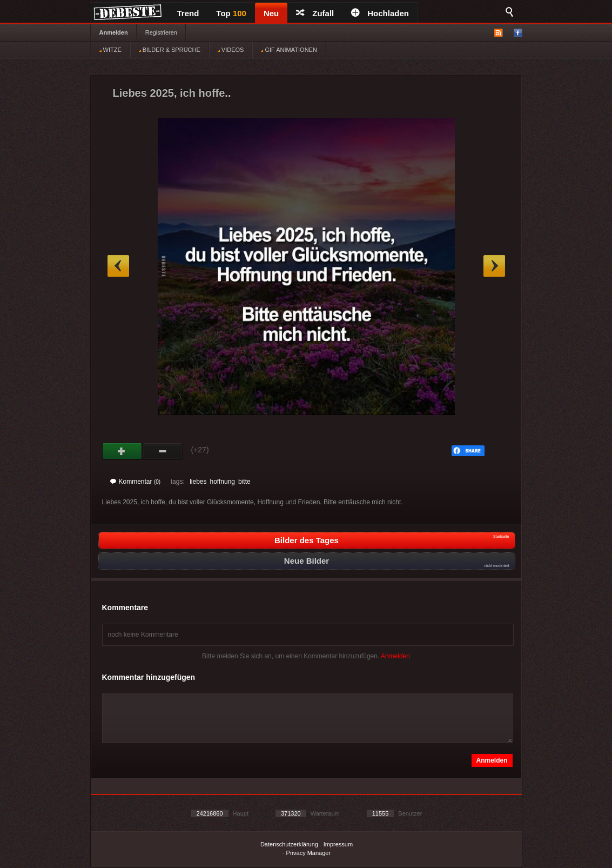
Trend (188, 13)
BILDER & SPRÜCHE (170, 50)
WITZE (110, 50)
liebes (198, 482)
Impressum (338, 844)
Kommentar (136, 482)
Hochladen (380, 13)
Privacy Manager (309, 853)
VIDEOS (231, 50)
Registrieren (161, 32)
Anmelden (114, 32)
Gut (122, 451)
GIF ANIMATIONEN (289, 50)
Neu (271, 13)
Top (231, 13)
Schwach (163, 451)
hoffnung (222, 482)
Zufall (315, 13)
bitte (244, 482)
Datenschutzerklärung (289, 844)
